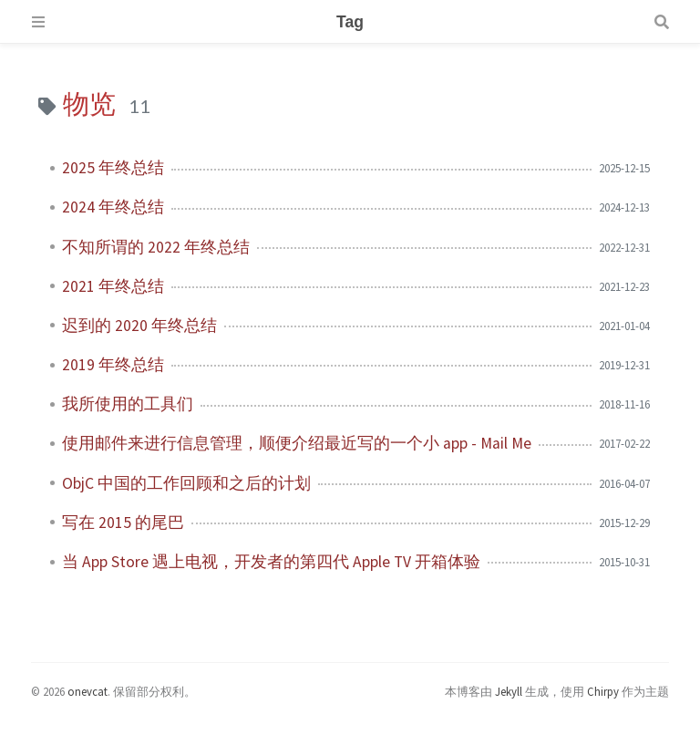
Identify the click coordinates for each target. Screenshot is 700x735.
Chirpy (603, 691)
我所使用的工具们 (128, 404)
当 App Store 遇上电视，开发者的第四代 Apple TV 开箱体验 (271, 562)
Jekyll (509, 691)
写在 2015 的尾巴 (123, 523)
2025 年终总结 (113, 168)
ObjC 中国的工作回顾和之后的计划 (186, 483)
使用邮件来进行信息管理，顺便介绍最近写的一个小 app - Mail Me (297, 443)
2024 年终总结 (113, 207)
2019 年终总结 (113, 365)
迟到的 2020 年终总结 (139, 326)
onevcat (87, 691)
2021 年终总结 (113, 286)
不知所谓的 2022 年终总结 (156, 247)
